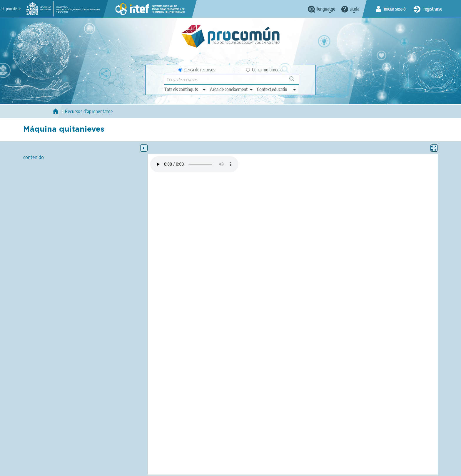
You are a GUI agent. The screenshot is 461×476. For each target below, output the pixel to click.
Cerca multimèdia (264, 70)
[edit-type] (185, 89)
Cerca (294, 81)
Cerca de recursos (197, 70)
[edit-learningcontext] (277, 89)
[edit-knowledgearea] (232, 89)
